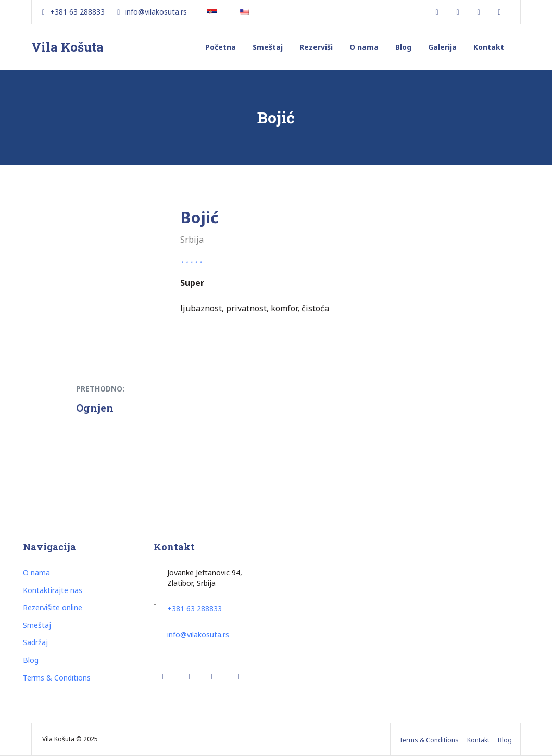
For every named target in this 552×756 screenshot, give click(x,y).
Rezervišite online (53, 607)
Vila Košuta (67, 47)
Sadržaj (35, 642)
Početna (221, 47)
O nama (364, 47)
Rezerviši (316, 47)
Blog (403, 47)
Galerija (442, 47)
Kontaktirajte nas (53, 590)
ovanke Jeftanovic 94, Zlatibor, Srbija (205, 578)
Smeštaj (268, 47)
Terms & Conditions (57, 678)
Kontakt (489, 47)
